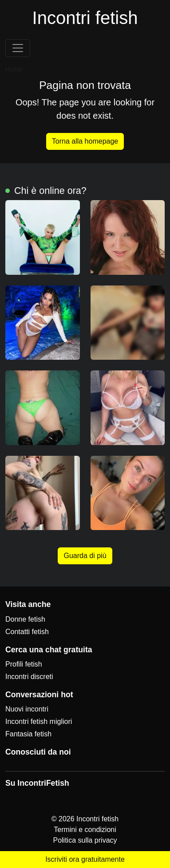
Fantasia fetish (28, 734)
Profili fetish (24, 664)
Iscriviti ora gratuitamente (85, 859)
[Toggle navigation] (18, 48)
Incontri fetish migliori (39, 721)
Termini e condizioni (85, 830)
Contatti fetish (27, 632)
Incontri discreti (29, 677)
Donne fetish (25, 619)
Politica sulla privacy (85, 840)
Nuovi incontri (27, 709)
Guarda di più (85, 556)
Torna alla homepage (85, 141)
